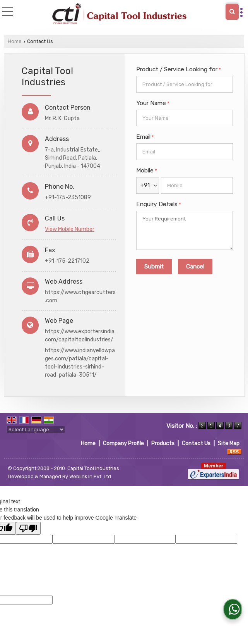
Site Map (229, 443)
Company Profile (123, 443)
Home (15, 41)
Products (163, 443)
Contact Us (196, 443)
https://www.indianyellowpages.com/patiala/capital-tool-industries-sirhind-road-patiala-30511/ (80, 363)
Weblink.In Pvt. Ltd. (91, 476)
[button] (70, 229)
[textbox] (185, 84)
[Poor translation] (28, 528)
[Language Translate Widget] (36, 430)
